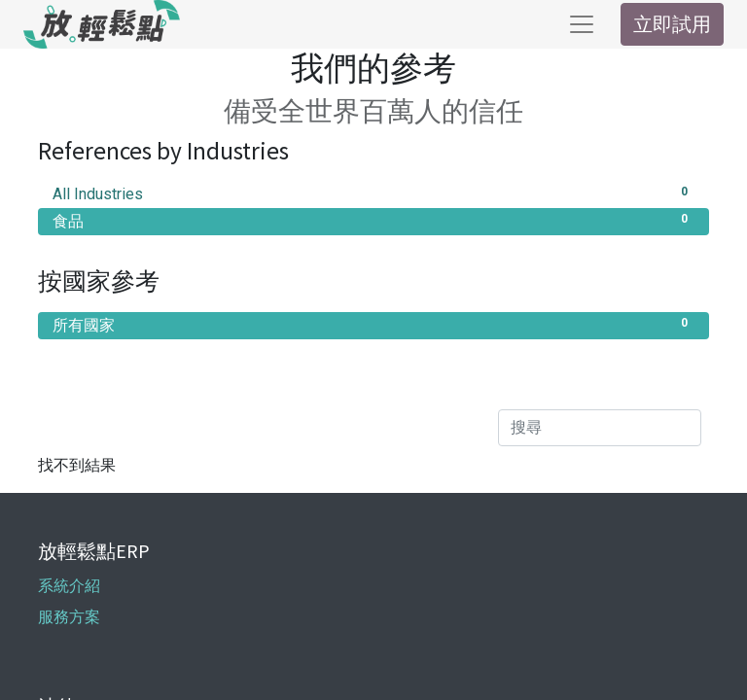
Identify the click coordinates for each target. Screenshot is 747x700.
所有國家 (373, 324)
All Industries (373, 193)
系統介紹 (69, 586)
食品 (373, 220)
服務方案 (69, 617)
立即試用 (672, 24)
